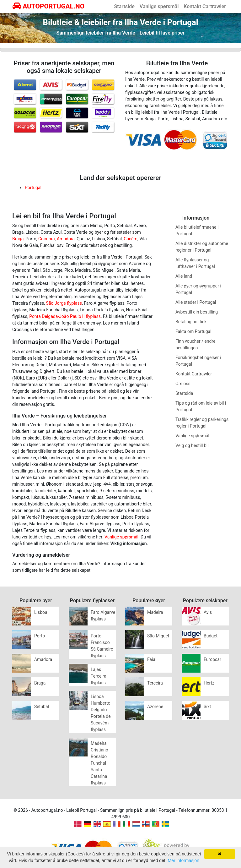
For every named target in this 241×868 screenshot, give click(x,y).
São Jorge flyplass (64, 303)
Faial (152, 659)
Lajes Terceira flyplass (99, 676)
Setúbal (42, 707)
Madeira (155, 612)
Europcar (212, 659)
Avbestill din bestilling (197, 312)
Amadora (66, 239)
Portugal (33, 188)
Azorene (155, 707)
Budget (211, 636)
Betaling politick (191, 322)
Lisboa (41, 612)
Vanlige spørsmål (159, 6)
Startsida (184, 393)
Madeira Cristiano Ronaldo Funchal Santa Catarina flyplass (99, 763)
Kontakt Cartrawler (205, 6)
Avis (208, 612)
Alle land (184, 276)
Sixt (207, 707)
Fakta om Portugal (193, 331)
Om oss (183, 384)
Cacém (131, 239)
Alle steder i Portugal (196, 302)
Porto (40, 636)
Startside (124, 6)
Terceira (155, 683)
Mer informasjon (184, 860)
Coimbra (47, 239)
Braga (18, 239)
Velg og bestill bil (192, 445)
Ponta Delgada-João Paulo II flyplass (65, 316)
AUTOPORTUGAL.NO (48, 6)
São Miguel (158, 636)
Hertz (209, 683)
